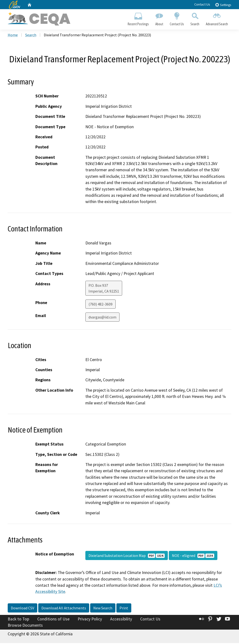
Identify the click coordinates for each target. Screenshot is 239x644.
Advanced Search (217, 18)
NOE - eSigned (193, 556)
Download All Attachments (64, 609)
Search (195, 18)
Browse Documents (25, 626)
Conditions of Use (53, 620)
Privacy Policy (90, 620)
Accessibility (121, 620)
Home (13, 36)
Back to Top (18, 620)
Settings (223, 5)
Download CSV (22, 609)
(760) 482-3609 (101, 305)
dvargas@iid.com (102, 318)
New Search (103, 609)
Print (124, 609)
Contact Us (202, 4)
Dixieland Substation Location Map (127, 556)
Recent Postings (138, 18)
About (159, 18)
